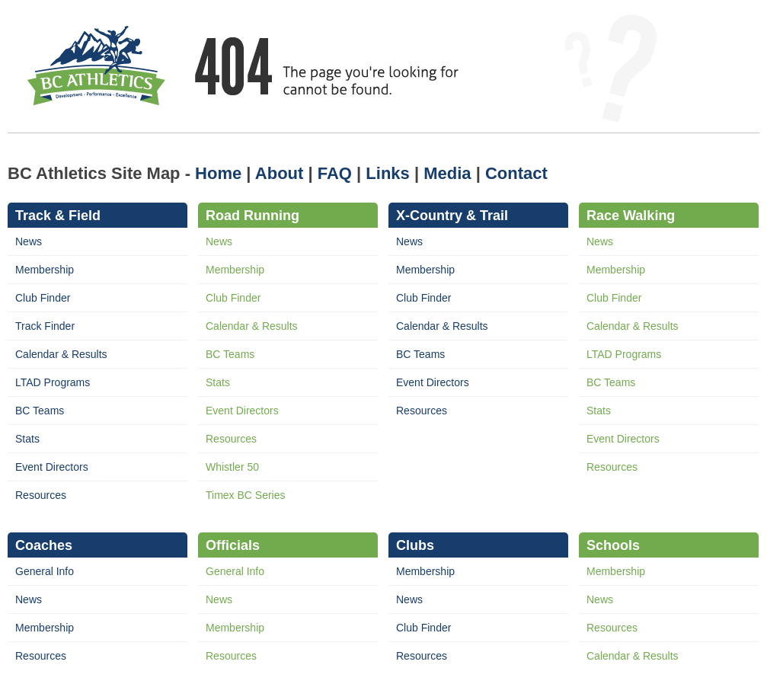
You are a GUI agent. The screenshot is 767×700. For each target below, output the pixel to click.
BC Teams (40, 411)
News (29, 241)
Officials (233, 545)
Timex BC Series (246, 495)
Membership (45, 270)
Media (447, 173)
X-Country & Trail (452, 216)
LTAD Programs (53, 382)
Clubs (415, 545)
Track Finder (45, 326)
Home (218, 173)
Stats (27, 439)
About (280, 173)
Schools (613, 545)
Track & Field (58, 216)
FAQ (335, 173)
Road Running (252, 216)
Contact (516, 173)
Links (387, 173)
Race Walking (631, 216)
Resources (41, 495)
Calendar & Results (61, 354)
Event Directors (52, 467)
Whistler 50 (232, 467)
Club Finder (43, 298)
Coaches (44, 545)
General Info (45, 571)
